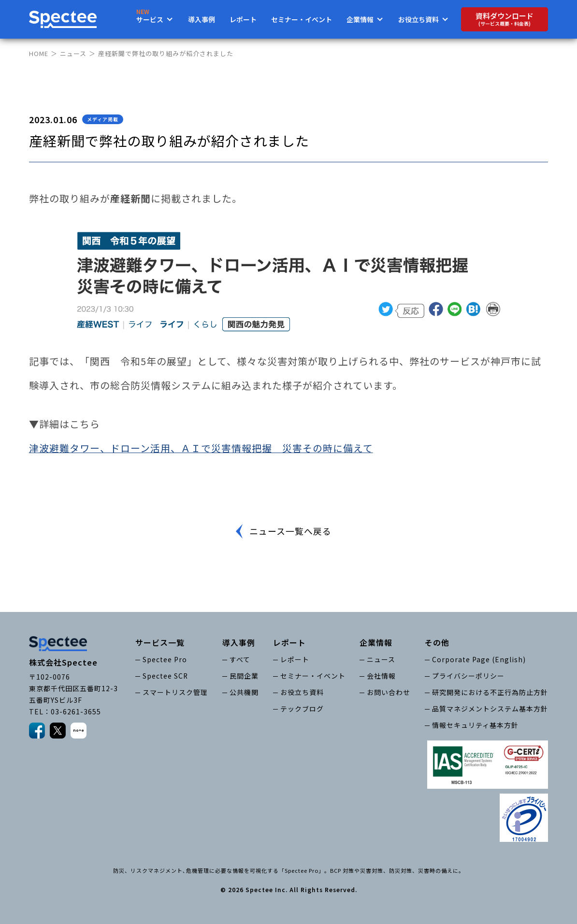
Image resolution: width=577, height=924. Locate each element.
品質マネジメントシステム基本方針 (490, 709)
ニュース (73, 53)
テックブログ (302, 709)
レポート (243, 19)
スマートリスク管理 (175, 692)
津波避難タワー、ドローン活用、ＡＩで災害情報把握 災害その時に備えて (201, 448)
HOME (39, 53)
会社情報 (381, 676)
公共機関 (244, 692)
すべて (240, 660)
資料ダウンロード (505, 19)
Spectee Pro (165, 660)
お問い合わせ (389, 692)
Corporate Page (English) (479, 660)
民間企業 (244, 676)
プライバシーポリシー (468, 676)
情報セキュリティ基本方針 (475, 725)
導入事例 (202, 19)
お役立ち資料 (302, 692)
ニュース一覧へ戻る (290, 531)
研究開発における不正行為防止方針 (490, 692)
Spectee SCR (166, 676)
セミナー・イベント (302, 19)
